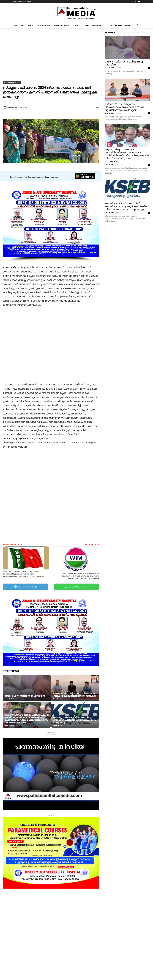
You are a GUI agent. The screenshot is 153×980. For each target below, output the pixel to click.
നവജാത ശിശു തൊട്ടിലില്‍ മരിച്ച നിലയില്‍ (25, 696)
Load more (51, 733)
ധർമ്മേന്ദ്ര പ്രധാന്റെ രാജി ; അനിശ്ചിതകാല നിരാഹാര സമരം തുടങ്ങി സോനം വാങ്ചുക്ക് (74, 695)
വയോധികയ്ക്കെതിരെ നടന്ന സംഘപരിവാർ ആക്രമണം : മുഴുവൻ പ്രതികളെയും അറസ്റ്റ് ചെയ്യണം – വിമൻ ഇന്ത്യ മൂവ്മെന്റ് (80, 576)
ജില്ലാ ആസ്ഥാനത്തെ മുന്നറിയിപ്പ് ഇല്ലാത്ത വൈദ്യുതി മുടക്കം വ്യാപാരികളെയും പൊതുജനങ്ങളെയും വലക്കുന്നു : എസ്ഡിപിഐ (23, 574)
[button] (138, 25)
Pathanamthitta (12, 82)
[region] (51, 55)
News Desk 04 (9, 699)
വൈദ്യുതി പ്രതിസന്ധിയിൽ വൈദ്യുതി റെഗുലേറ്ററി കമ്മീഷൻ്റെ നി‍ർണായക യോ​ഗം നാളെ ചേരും (75, 720)
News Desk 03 (15, 107)
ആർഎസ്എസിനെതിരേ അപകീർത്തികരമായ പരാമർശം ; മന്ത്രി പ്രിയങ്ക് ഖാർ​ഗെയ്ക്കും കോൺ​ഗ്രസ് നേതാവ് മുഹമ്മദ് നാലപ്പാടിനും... (127, 155)
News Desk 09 (58, 699)
